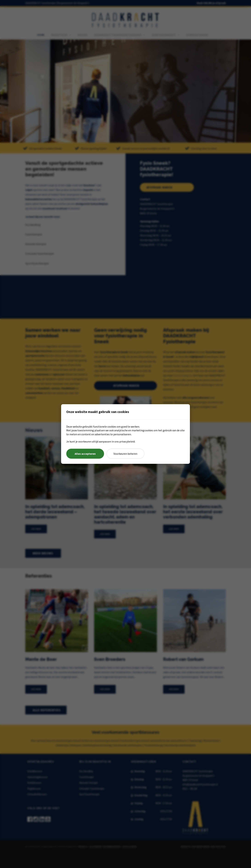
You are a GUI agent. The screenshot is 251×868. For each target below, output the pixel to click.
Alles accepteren (85, 454)
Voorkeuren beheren (125, 454)
